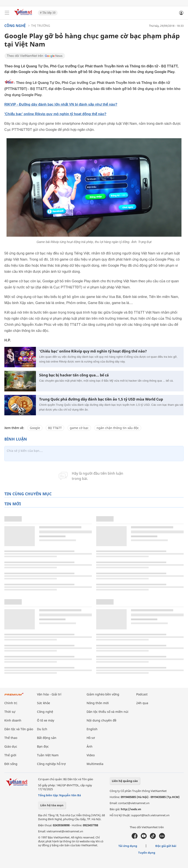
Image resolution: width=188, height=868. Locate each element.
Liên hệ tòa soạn (52, 805)
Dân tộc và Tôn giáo (19, 729)
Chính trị (11, 703)
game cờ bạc (79, 428)
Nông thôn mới (98, 703)
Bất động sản (47, 738)
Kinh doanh (13, 720)
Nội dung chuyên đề (102, 720)
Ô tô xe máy (46, 720)
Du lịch (42, 729)
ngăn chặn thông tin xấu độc (118, 428)
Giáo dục (11, 746)
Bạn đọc (43, 746)
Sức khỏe (44, 703)
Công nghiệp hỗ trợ (51, 764)
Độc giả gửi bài (166, 846)
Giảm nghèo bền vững (103, 694)
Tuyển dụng (147, 853)
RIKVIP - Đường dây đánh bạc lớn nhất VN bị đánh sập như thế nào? (61, 104)
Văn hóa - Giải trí (49, 694)
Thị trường (41, 26)
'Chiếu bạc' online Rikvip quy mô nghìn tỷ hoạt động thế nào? (55, 114)
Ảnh (90, 746)
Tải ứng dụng (128, 846)
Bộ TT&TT (55, 428)
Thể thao (11, 738)
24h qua (142, 703)
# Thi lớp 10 (48, 13)
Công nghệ (15, 26)
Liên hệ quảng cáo (125, 781)
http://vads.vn (131, 809)
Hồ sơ (91, 738)
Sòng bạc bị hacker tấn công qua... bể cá (74, 375)
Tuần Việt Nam (48, 755)
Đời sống (11, 764)
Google (35, 428)
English (92, 729)
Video (91, 755)
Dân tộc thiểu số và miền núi (107, 712)
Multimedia (95, 764)
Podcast (142, 694)
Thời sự (10, 712)
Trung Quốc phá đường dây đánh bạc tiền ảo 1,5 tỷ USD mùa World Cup (101, 399)
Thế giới (10, 755)
